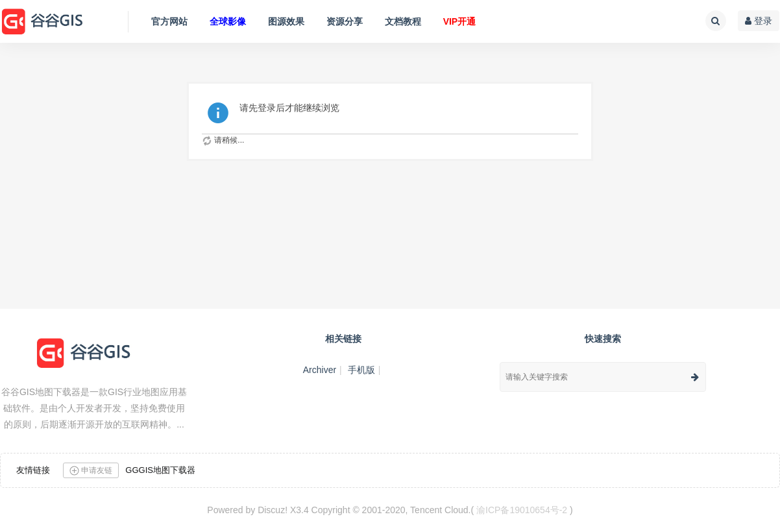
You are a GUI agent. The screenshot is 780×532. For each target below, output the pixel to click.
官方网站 (169, 21)
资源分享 (345, 21)
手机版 (361, 370)
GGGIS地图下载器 (160, 470)
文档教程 (403, 21)
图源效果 (286, 21)
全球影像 (228, 21)
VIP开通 (460, 21)
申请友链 (91, 471)
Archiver (320, 370)
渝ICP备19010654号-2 (522, 510)
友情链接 (33, 470)
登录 (759, 21)
